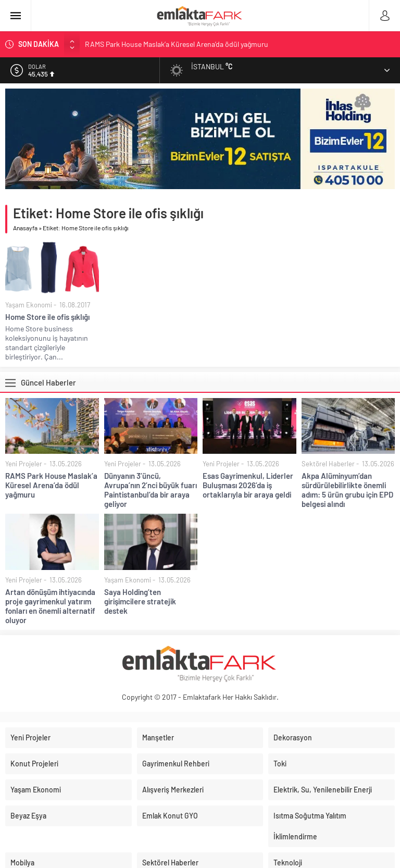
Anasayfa (25, 228)
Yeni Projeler (24, 464)
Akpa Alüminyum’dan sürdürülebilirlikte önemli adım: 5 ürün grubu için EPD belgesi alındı (347, 490)
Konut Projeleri (34, 764)
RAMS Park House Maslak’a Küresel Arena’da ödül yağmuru (177, 44)
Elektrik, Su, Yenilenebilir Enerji (323, 790)
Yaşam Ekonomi (29, 305)
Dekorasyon (293, 737)
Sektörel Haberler (328, 464)
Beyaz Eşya (28, 816)
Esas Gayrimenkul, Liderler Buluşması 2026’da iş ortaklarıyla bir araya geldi (248, 485)
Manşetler (158, 737)
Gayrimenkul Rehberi (176, 764)
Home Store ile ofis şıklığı (47, 317)
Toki (280, 764)
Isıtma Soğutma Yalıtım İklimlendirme (310, 826)
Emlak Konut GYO (170, 816)
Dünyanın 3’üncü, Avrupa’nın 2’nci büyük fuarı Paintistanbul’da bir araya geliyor (151, 490)
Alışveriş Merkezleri (173, 790)
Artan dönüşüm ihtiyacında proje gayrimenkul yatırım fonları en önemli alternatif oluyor (50, 606)
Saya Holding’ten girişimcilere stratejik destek (140, 601)
